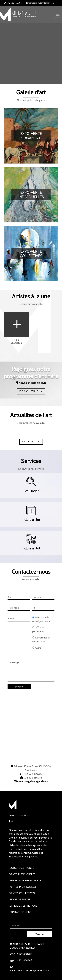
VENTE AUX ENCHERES (22, 874)
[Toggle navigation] (58, 14)
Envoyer (19, 687)
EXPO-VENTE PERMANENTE (25, 881)
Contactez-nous (20, 912)
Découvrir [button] (31, 391)
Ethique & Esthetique (23, 906)
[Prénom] (43, 597)
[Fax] (43, 608)
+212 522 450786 (33, 778)
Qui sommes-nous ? (22, 868)
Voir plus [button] (31, 442)
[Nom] (19, 597)
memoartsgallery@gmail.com (40, 3)
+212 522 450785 (13, 3)
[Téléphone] (19, 608)
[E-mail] (19, 619)
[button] (31, 487)
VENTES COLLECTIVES (22, 893)
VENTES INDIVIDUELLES (23, 887)
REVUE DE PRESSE (20, 899)
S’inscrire (40, 934)
